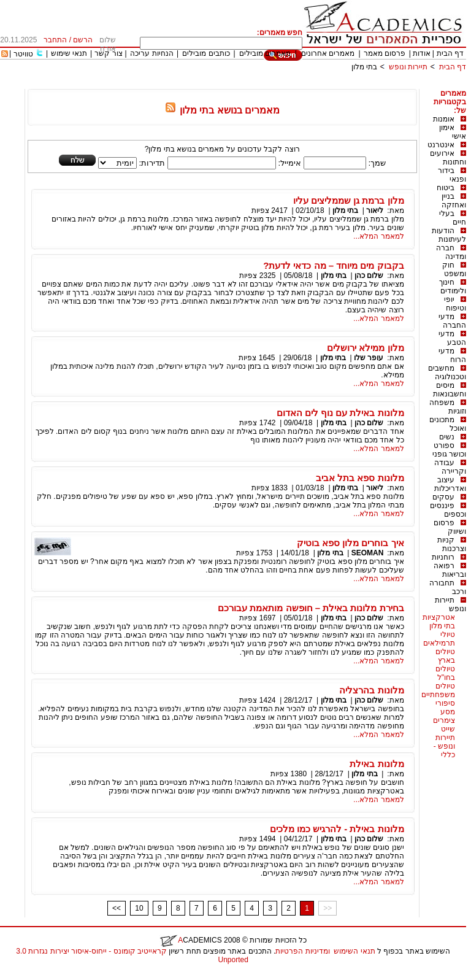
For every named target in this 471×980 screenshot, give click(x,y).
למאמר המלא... (378, 236)
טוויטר (23, 54)
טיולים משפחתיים (438, 690)
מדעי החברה (452, 321)
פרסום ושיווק (450, 527)
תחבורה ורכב (448, 587)
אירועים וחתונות (448, 158)
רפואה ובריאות (450, 570)
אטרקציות (439, 617)
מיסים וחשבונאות (450, 390)
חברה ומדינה (451, 252)
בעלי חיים (453, 218)
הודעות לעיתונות (449, 235)
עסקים (443, 497)
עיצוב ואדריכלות (450, 484)
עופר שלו (369, 358)
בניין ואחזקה (454, 201)
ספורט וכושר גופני (449, 450)
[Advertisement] (243, 84)
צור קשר (108, 53)
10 (139, 908)
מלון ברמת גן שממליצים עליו (349, 200)
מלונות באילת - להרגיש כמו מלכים (337, 829)
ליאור (375, 210)
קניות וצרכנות (452, 544)
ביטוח (446, 188)
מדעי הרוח (452, 355)
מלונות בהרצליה (371, 690)
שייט (448, 729)
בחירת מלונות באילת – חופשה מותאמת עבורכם (311, 608)
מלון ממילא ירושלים (365, 348)
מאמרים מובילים (265, 53)
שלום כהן (369, 276)
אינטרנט (441, 145)
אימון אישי (453, 132)
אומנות (444, 119)
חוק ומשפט (454, 269)
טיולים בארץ (445, 656)
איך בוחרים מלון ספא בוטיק (350, 543)
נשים (447, 437)
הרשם (83, 40)
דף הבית (450, 53)
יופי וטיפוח (455, 304)
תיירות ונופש (408, 67)
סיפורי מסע (445, 708)
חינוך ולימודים (453, 287)
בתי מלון (364, 67)
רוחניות (443, 557)
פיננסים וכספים (448, 510)
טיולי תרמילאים (439, 639)
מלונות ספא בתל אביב (360, 478)
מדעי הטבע (452, 338)
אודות (422, 53)
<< (117, 908)
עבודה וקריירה (450, 467)
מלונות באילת (377, 764)
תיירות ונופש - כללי (444, 746)
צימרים (444, 720)
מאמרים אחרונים (328, 53)
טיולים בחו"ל (445, 673)
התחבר (55, 40)
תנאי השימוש (354, 951)
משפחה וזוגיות (448, 407)
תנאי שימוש (69, 53)
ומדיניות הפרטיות (302, 951)
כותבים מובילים (206, 53)
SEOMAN (368, 553)
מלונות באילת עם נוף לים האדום (340, 413)
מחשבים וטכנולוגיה (447, 372)
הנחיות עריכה (151, 53)
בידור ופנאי (452, 175)
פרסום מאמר (385, 53)
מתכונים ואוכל (448, 424)
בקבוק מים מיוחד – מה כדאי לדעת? (334, 265)
